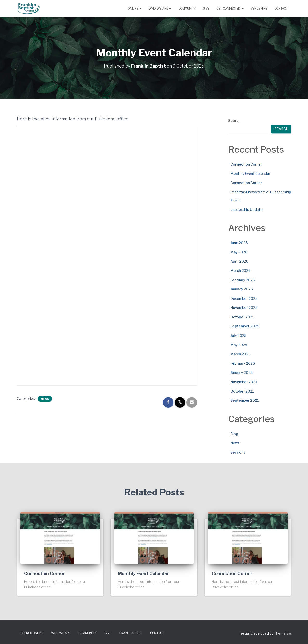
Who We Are (160, 9)
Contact (281, 9)
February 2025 (243, 363)
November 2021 (244, 382)
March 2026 (241, 270)
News (45, 399)
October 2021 (242, 391)
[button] (140, 9)
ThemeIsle (283, 633)
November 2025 (244, 308)
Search (234, 120)
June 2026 (239, 242)
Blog (234, 434)
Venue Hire (259, 9)
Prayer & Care (131, 633)
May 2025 (239, 345)
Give (206, 9)
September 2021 (245, 400)
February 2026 (243, 280)
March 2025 (241, 354)
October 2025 (242, 317)
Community (187, 9)
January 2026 (242, 289)
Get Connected (230, 9)
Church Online (32, 633)
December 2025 (244, 298)
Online (135, 9)
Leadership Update (247, 209)
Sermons (238, 452)
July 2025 (238, 335)
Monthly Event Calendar (250, 173)
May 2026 (239, 252)
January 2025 (242, 372)
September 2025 (245, 326)
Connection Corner (246, 164)
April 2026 (239, 261)
